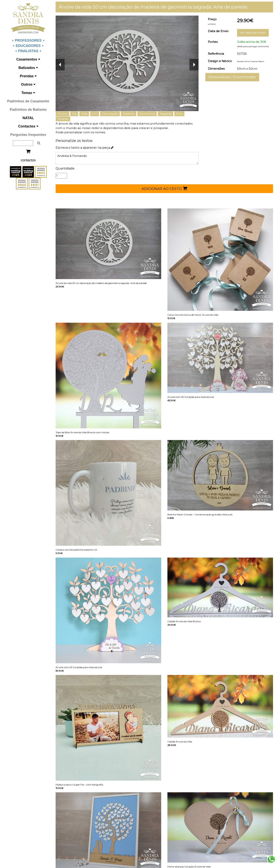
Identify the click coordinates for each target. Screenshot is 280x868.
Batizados (28, 68)
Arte (179, 114)
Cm (95, 114)
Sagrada (166, 114)
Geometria (147, 114)
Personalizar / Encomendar (232, 77)
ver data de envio (253, 33)
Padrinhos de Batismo (28, 110)
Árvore (63, 114)
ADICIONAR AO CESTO (164, 188)
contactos (28, 160)
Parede (63, 119)
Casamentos (28, 59)
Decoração (110, 114)
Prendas (28, 76)
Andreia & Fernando (127, 158)
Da (74, 114)
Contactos (28, 126)
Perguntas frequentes (28, 135)
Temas (28, 93)
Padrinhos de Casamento (28, 101)
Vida (84, 114)
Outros (28, 84)
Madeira (129, 114)
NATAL (28, 118)
